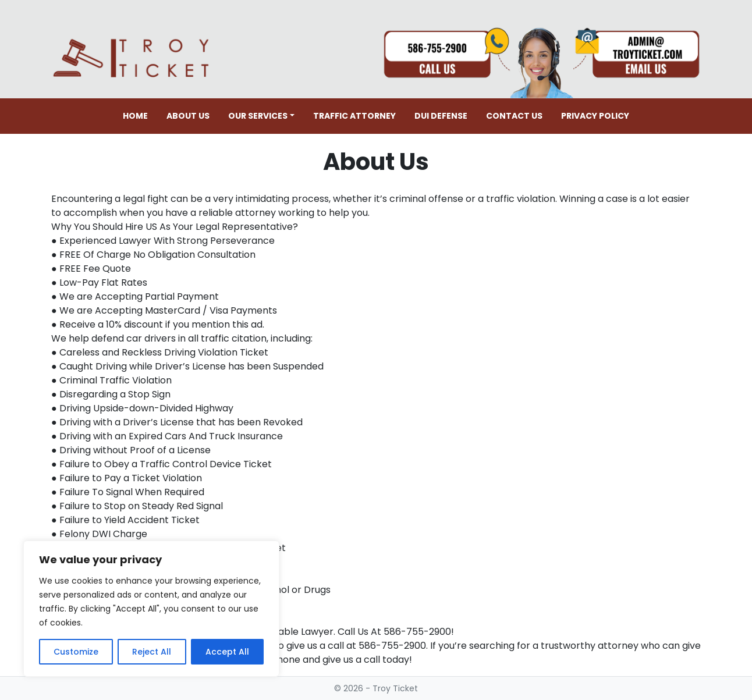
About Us (188, 116)
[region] (151, 609)
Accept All (227, 652)
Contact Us (514, 116)
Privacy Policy (595, 116)
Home (135, 116)
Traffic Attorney (354, 116)
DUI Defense (441, 116)
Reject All (152, 652)
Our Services (258, 116)
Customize (76, 652)
